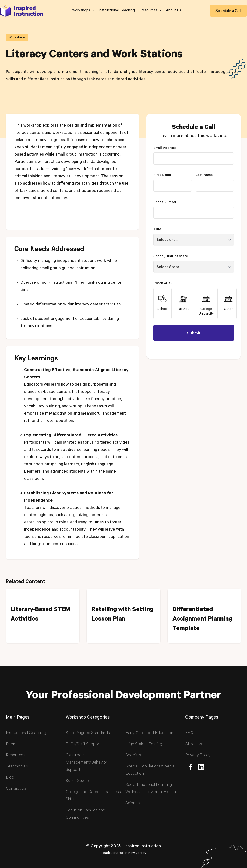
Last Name (204, 175)
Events (12, 745)
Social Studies (78, 781)
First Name (162, 175)
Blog (10, 778)
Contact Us (16, 789)
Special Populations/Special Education (150, 770)
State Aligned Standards (88, 733)
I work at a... (163, 284)
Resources (16, 756)
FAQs (190, 733)
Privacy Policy (198, 756)
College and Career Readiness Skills (93, 796)
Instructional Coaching (117, 11)
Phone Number (165, 203)
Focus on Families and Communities (85, 814)
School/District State (171, 257)
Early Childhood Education (149, 733)
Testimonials (17, 767)
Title (157, 230)
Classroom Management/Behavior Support (86, 763)
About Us (174, 11)
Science (133, 803)
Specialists (135, 756)
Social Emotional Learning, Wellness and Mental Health (151, 789)
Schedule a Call (228, 11)
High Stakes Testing (144, 745)
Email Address (165, 148)
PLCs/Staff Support (83, 745)
